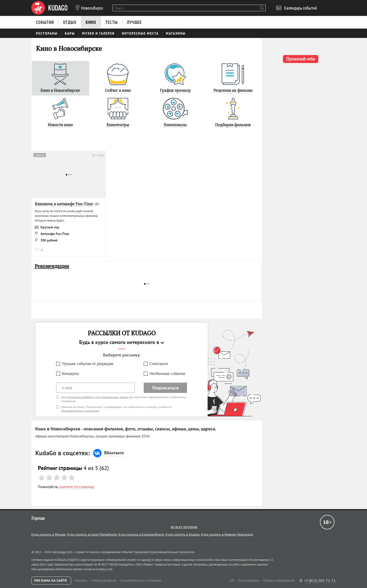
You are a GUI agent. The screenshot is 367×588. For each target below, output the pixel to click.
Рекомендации (52, 266)
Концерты (70, 374)
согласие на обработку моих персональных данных (98, 397)
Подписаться (165, 388)
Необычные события (167, 374)
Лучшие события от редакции (88, 364)
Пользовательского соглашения (80, 411)
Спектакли (159, 364)
